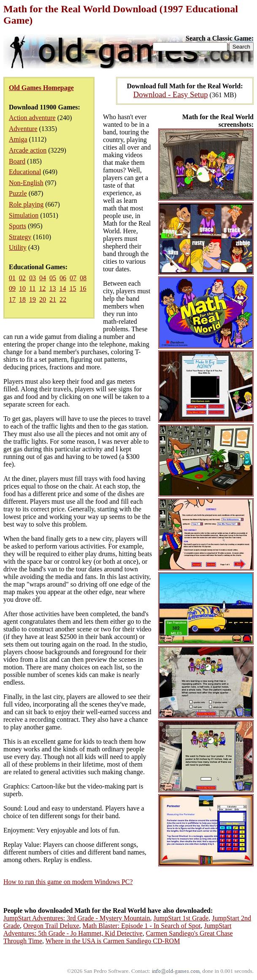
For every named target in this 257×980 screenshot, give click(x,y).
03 (32, 278)
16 (83, 288)
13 (52, 288)
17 (12, 299)
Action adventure (32, 118)
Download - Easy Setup (171, 94)
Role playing (26, 204)
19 (32, 299)
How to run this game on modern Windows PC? (68, 882)
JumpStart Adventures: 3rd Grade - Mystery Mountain (77, 918)
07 (73, 278)
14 (62, 288)
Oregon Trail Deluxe (51, 926)
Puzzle (18, 193)
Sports (18, 226)
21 (53, 299)
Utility (18, 247)
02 (22, 278)
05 (53, 278)
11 (32, 288)
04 (43, 278)
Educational (25, 172)
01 (12, 278)
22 (63, 299)
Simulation (24, 215)
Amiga (18, 139)
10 (22, 288)
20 (43, 299)
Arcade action (28, 150)
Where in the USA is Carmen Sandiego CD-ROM (113, 941)
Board (17, 161)
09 (12, 288)
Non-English (26, 183)
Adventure (23, 129)
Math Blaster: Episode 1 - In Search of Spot (142, 926)
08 (83, 278)
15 (73, 288)
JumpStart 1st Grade (181, 918)
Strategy (20, 237)
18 (22, 299)
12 (42, 288)
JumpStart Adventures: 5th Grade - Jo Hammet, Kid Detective (117, 929)
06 (63, 278)
